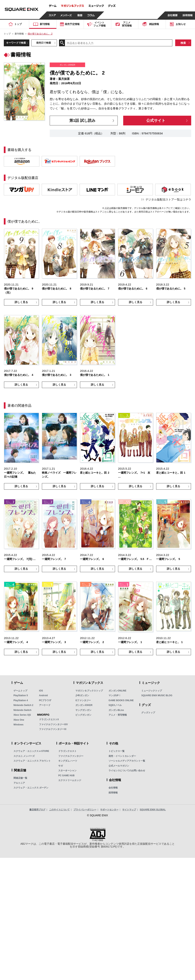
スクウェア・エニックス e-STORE (31, 751)
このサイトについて (59, 810)
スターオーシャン (67, 771)
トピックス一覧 (117, 751)
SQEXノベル (115, 705)
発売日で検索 (44, 43)
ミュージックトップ (152, 691)
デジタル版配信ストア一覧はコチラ (168, 199)
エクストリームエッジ (70, 780)
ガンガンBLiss (116, 710)
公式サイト (156, 120)
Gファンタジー (83, 700)
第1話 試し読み (82, 120)
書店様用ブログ (37, 810)
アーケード (45, 705)
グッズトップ (148, 713)
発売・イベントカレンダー (122, 756)
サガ (61, 766)
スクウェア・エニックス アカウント (32, 761)
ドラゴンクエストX (49, 719)
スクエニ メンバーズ (24, 756)
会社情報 (113, 788)
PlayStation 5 (21, 695)
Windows (19, 725)
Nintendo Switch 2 (23, 705)
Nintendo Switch (22, 710)
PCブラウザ (45, 700)
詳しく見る (21, 302)
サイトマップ (129, 810)
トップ (7, 34)
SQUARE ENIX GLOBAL (153, 810)
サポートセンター (109, 810)
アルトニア (19, 783)
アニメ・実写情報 (118, 715)
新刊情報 (19, 34)
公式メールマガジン (119, 766)
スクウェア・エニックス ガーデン (31, 788)
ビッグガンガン (83, 715)
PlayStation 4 (21, 700)
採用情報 (113, 793)
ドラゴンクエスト (67, 751)
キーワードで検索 (16, 43)
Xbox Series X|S (22, 715)
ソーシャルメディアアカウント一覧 (127, 761)
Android (43, 695)
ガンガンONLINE (117, 691)
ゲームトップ (20, 691)
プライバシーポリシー (85, 810)
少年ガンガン (82, 695)
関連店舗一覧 (20, 778)
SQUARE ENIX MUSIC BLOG (157, 695)
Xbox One (19, 720)
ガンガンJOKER (84, 705)
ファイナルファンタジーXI (53, 729)
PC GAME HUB (66, 775)
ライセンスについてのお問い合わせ (127, 771)
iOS (41, 691)
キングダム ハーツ (68, 761)
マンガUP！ (115, 695)
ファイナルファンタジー (71, 756)
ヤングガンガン (83, 710)
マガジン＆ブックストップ (89, 691)
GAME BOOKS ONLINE (121, 700)
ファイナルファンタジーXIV (53, 724)
